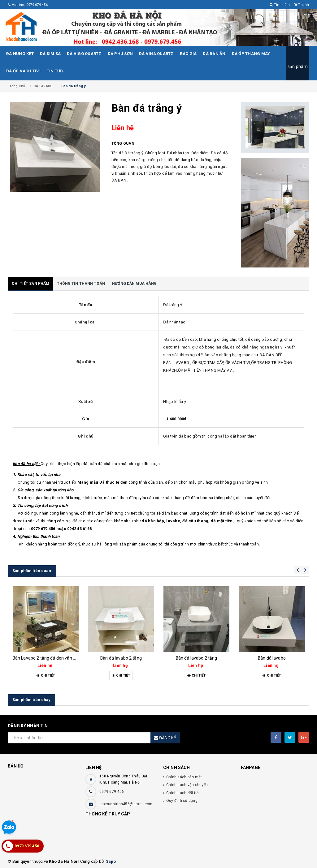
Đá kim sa (50, 54)
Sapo (111, 861)
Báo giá (188, 54)
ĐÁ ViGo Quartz (84, 54)
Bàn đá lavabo (272, 658)
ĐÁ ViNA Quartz (156, 54)
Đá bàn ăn (214, 54)
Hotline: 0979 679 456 (28, 5)
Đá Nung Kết (20, 54)
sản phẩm (298, 66)
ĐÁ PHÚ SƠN (120, 54)
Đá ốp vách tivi (23, 71)
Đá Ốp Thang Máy (251, 54)
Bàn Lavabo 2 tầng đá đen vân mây (47, 658)
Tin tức (55, 71)
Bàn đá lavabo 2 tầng (121, 658)
